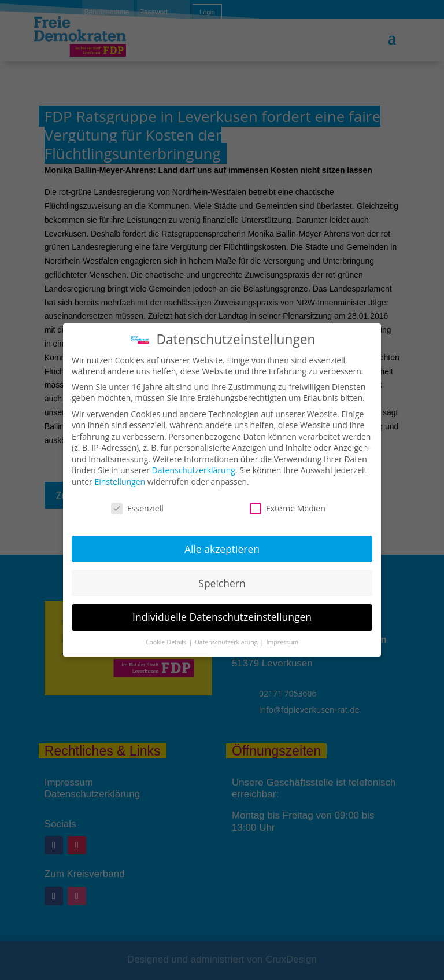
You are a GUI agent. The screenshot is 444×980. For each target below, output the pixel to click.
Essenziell (137, 508)
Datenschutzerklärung (194, 470)
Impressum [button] (282, 642)
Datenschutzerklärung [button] (227, 642)
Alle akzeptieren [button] (222, 549)
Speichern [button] (222, 583)
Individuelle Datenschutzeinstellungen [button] (222, 617)
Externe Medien (288, 508)
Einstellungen (120, 482)
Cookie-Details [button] (167, 642)
